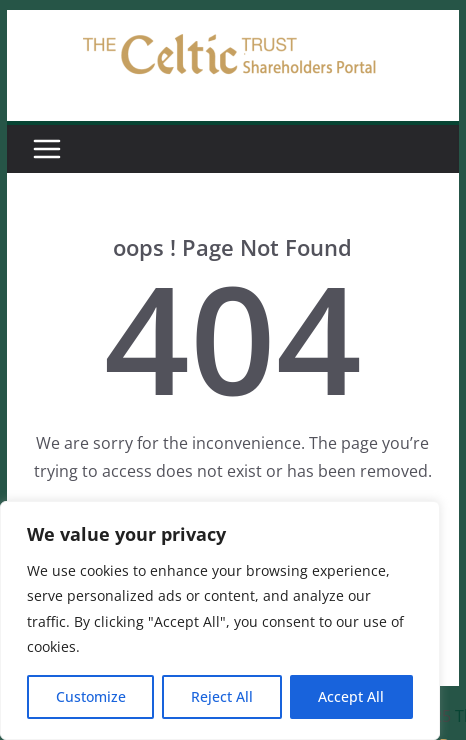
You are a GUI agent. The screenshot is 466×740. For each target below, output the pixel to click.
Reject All (222, 696)
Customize (91, 696)
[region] (220, 620)
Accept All (351, 696)
